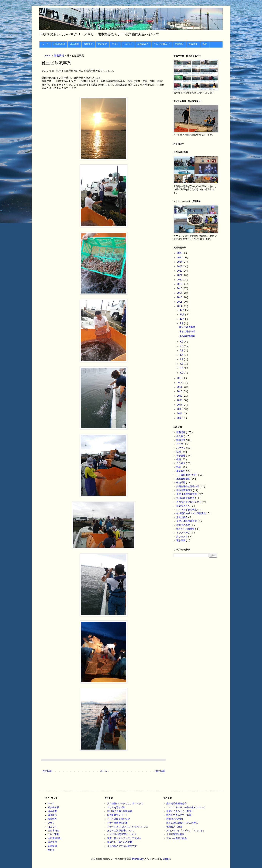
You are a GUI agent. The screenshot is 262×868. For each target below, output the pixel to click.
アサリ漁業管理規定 (117, 823)
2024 (180, 262)
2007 (180, 405)
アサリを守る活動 (116, 807)
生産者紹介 (143, 44)
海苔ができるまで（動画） (180, 811)
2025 (180, 258)
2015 (180, 302)
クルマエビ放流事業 (187, 510)
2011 (180, 387)
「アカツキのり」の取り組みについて (186, 807)
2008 (180, 400)
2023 (180, 266)
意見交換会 (182, 517)
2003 (180, 418)
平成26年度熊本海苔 (187, 494)
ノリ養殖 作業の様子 (187, 475)
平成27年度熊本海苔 (187, 521)
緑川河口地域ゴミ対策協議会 (191, 513)
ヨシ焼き (181, 463)
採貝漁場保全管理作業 (188, 487)
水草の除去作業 (187, 332)
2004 (180, 413)
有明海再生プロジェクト (189, 502)
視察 (179, 459)
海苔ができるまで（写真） (180, 815)
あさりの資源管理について (121, 831)
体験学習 (181, 483)
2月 (182, 368)
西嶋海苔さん (183, 506)
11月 (183, 315)
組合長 (180, 436)
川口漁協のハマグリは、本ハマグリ (125, 803)
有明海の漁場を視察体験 (120, 811)
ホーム (45, 44)
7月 (182, 346)
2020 (180, 280)
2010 (180, 391)
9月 (182, 323)
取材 (179, 452)
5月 (182, 355)
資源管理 (179, 44)
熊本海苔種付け (185, 490)
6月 (182, 350)
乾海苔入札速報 (174, 827)
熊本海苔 (102, 44)
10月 (183, 319)
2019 (180, 284)
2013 (180, 378)
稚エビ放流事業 (187, 327)
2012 (180, 383)
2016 (180, 297)
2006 (180, 409)
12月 (183, 310)
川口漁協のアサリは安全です (122, 846)
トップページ (183, 533)
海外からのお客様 (186, 529)
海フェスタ (182, 537)
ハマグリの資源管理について (122, 834)
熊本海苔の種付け (175, 819)
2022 (180, 271)
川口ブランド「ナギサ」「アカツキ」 (186, 831)
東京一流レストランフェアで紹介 (124, 838)
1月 (182, 373)
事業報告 (88, 44)
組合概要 (74, 44)
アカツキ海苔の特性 (177, 838)
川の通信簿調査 (187, 336)
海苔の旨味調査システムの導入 (182, 823)
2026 (180, 253)
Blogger (166, 859)
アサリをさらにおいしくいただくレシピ (128, 827)
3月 (182, 364)
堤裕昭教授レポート (117, 815)
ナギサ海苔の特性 (175, 834)
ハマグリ (128, 44)
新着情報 (193, 44)
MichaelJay (138, 859)
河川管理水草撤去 (186, 498)
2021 (180, 275)
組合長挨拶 (59, 44)
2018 (180, 288)
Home (48, 56)
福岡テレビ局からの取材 (120, 842)
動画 (205, 44)
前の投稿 (160, 771)
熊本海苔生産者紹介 (177, 803)
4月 (182, 359)
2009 (180, 396)
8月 (182, 342)
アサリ (115, 44)
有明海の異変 (183, 525)
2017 (180, 293)
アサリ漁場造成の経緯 (119, 819)
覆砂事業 (181, 540)
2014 (180, 306)
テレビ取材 (53, 834)
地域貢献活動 (183, 479)
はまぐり (52, 827)
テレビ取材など (162, 44)
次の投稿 (47, 771)
